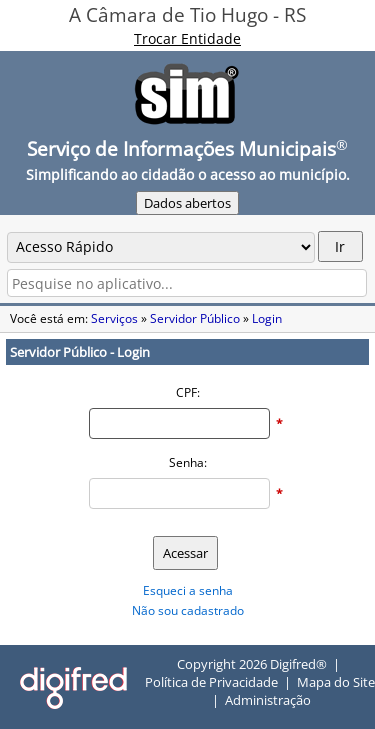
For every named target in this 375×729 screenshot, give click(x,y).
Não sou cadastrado (188, 610)
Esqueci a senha (188, 590)
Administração (268, 700)
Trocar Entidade (187, 38)
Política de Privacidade (211, 682)
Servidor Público (195, 318)
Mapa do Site (336, 682)
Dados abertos (187, 203)
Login (267, 318)
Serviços (114, 318)
